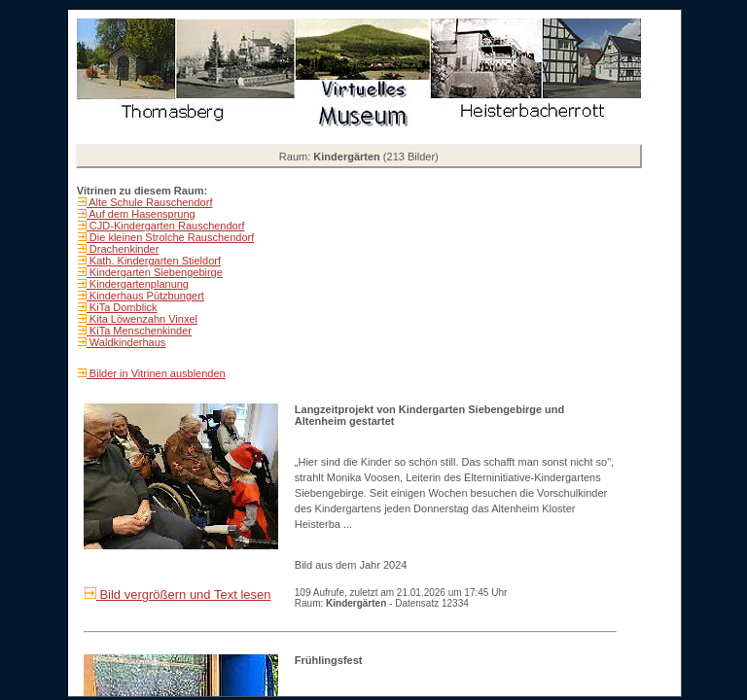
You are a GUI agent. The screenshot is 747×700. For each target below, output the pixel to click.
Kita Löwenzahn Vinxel (142, 319)
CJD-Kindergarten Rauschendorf (166, 226)
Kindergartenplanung (138, 284)
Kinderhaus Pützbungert (145, 296)
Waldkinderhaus (126, 342)
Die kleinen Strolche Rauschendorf (170, 237)
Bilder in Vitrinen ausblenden (156, 373)
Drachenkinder (123, 249)
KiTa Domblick (122, 307)
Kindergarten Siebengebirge (155, 272)
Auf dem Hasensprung (141, 214)
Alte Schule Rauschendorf (150, 202)
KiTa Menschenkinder (139, 331)
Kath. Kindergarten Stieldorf (154, 261)
